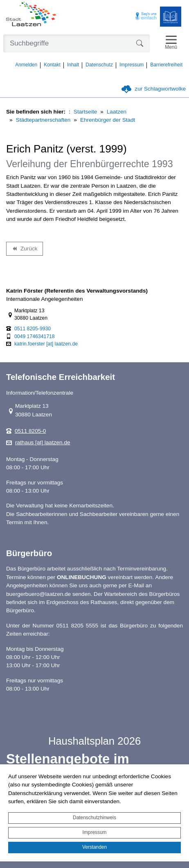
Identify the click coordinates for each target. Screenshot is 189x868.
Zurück (24, 250)
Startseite (85, 112)
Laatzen (117, 112)
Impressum (95, 832)
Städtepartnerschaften (43, 120)
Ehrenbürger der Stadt (108, 120)
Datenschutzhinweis (94, 818)
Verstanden (94, 847)
